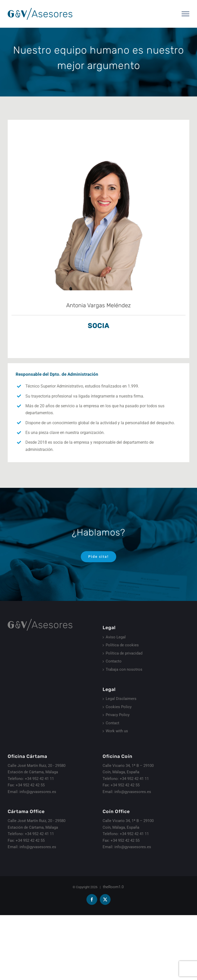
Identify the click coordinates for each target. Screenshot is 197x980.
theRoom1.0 (113, 887)
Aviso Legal (116, 637)
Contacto (114, 661)
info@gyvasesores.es (38, 792)
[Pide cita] (98, 557)
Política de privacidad (124, 653)
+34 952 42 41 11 (39, 779)
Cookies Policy (119, 707)
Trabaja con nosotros (124, 669)
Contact (112, 723)
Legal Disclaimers (121, 699)
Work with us (117, 731)
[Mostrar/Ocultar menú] (186, 14)
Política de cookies (122, 645)
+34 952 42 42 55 (30, 785)
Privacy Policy (118, 715)
